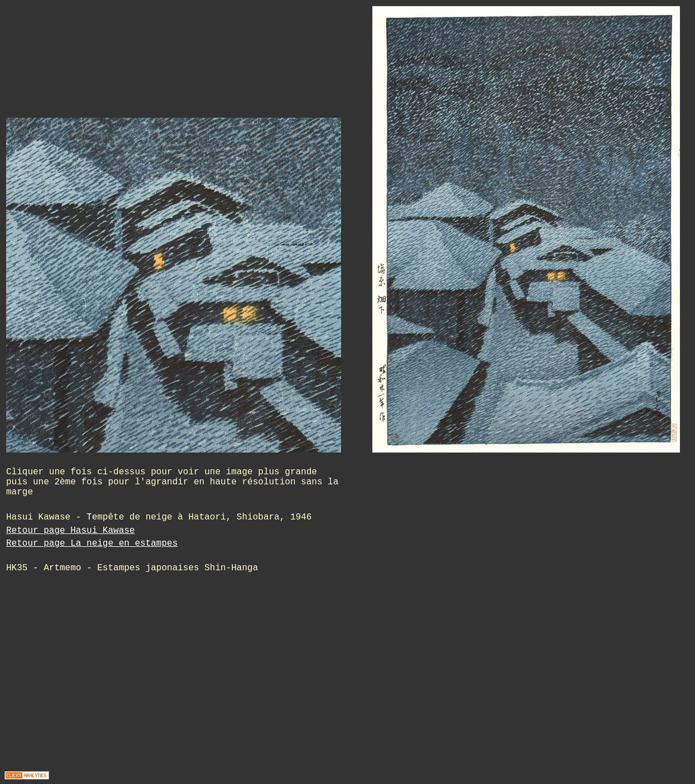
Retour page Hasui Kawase (70, 531)
